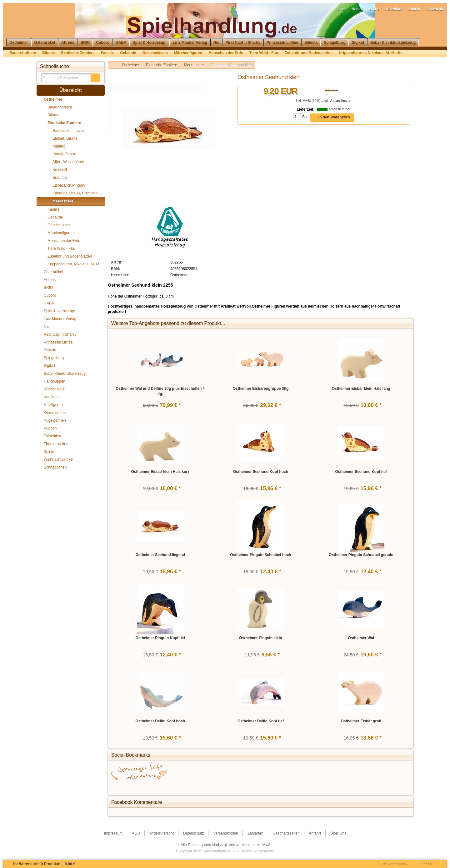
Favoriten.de (355, 786)
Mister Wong (280, 786)
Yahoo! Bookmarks (261, 786)
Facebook (130, 786)
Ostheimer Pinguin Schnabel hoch (260, 555)
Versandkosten (340, 101)
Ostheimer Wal (361, 638)
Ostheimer (130, 65)
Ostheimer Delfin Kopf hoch (160, 721)
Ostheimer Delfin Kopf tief (261, 721)
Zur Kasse (425, 864)
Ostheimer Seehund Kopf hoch (261, 472)
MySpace (299, 786)
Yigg (336, 786)
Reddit (374, 786)
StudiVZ (224, 786)
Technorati (392, 786)
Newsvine (317, 786)
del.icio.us (167, 786)
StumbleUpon (205, 786)
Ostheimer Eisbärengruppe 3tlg (261, 389)
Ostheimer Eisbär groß (361, 721)
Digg (242, 786)
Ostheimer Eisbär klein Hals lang (361, 389)
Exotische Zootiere (161, 65)
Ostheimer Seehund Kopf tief (361, 472)
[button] (95, 78)
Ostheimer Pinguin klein (260, 638)
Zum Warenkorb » (394, 864)
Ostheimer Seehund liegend (160, 555)
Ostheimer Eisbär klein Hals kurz (160, 472)
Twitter (186, 786)
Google (149, 786)
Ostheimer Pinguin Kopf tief (160, 638)
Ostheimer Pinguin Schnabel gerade (361, 555)
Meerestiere (194, 65)
